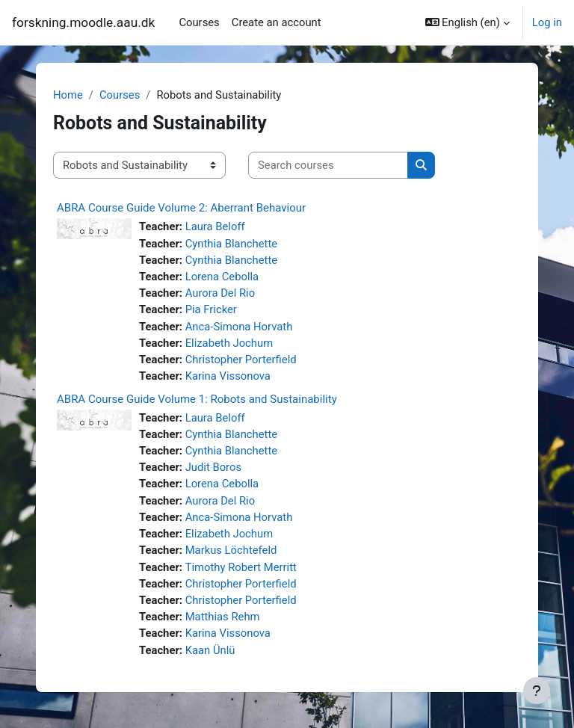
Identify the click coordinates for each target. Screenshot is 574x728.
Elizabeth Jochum (229, 343)
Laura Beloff (215, 226)
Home (68, 95)
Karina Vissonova (228, 376)
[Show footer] (537, 691)
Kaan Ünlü (210, 650)
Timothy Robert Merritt (241, 567)
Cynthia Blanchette (231, 244)
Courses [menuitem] (199, 22)
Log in (547, 22)
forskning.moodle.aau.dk (83, 22)
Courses (120, 95)
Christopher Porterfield (241, 360)
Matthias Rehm (223, 617)
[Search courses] (328, 165)
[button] (467, 22)
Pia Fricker (211, 309)
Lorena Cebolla (222, 277)
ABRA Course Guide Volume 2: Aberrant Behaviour (181, 208)
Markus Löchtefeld (231, 550)
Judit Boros (213, 467)
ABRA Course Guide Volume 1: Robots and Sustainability (197, 399)
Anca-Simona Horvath (239, 327)
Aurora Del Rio (220, 293)
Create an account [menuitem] (277, 22)
